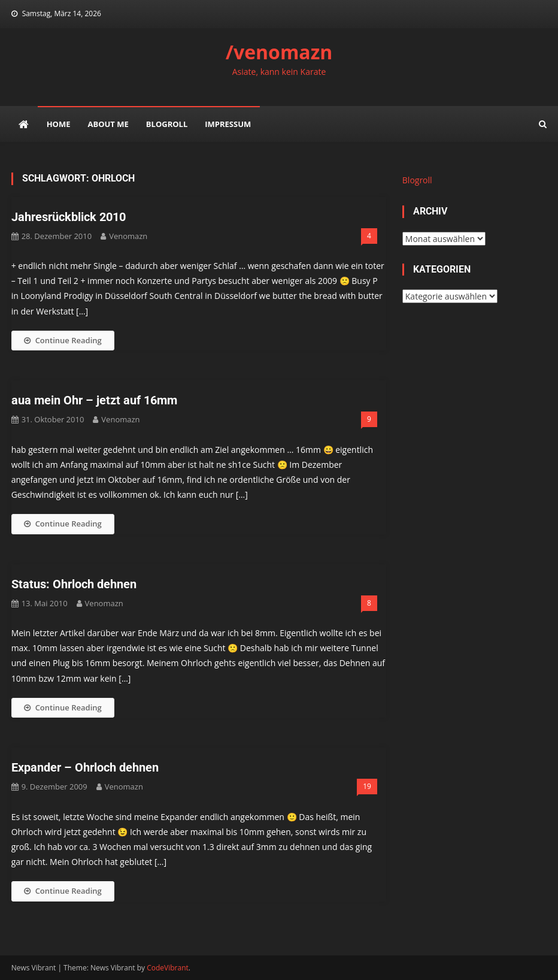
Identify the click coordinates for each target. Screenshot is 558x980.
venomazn (128, 236)
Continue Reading (63, 340)
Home (59, 124)
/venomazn (279, 52)
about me (108, 124)
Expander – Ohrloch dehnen (85, 767)
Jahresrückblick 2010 (69, 217)
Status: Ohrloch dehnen (74, 584)
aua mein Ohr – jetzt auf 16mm (94, 400)
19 (367, 786)
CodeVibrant (168, 968)
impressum (228, 124)
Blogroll (167, 124)
